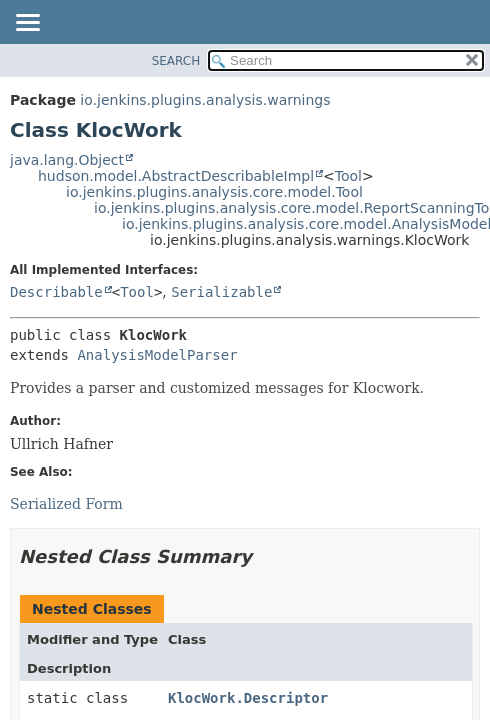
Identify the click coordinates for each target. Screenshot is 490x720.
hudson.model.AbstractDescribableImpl (176, 176)
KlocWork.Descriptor (248, 698)
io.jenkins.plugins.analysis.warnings (205, 100)
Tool (348, 176)
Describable (56, 292)
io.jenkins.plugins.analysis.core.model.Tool (214, 192)
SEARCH (176, 61)
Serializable (221, 292)
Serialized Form (66, 504)
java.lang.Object (67, 160)
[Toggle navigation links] (27, 24)
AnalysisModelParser (157, 355)
